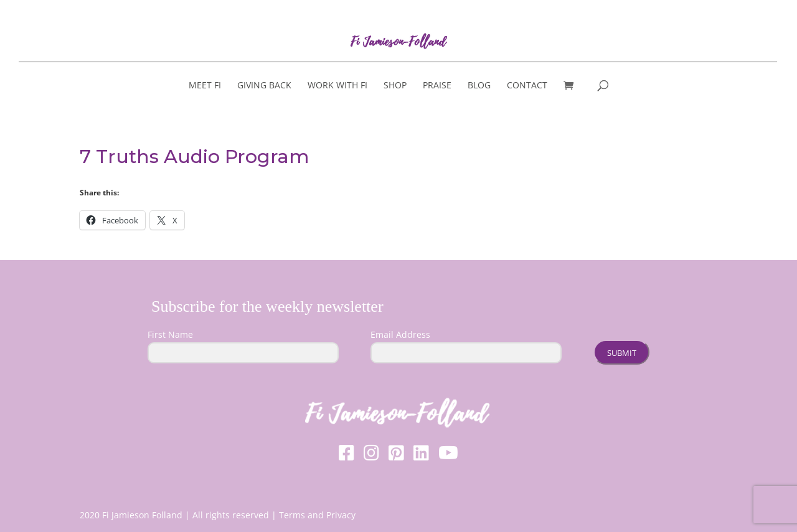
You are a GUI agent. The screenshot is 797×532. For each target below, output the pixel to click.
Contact (527, 86)
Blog (479, 86)
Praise (437, 86)
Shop (395, 86)
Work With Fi (337, 86)
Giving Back (264, 86)
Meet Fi (205, 86)
